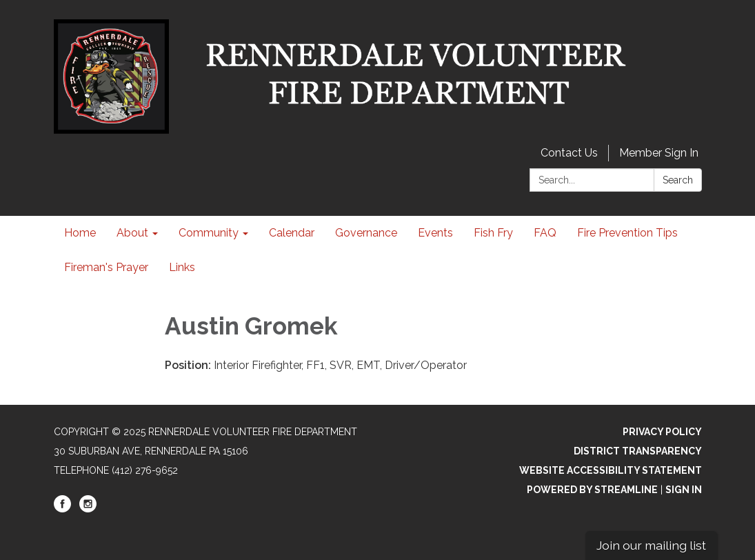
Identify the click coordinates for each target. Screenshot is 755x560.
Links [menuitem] (182, 267)
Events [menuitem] (435, 233)
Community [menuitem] (209, 233)
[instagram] (88, 509)
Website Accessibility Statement (611, 470)
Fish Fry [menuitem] (493, 233)
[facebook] (62, 509)
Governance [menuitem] (366, 233)
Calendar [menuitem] (292, 233)
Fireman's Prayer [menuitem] (106, 267)
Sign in (684, 490)
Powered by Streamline (592, 490)
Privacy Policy (662, 432)
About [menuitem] (132, 233)
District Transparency (638, 451)
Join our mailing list (651, 545)
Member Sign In (659, 153)
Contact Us (569, 153)
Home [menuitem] (80, 233)
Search (678, 180)
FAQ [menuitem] (545, 233)
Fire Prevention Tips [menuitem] (627, 233)
